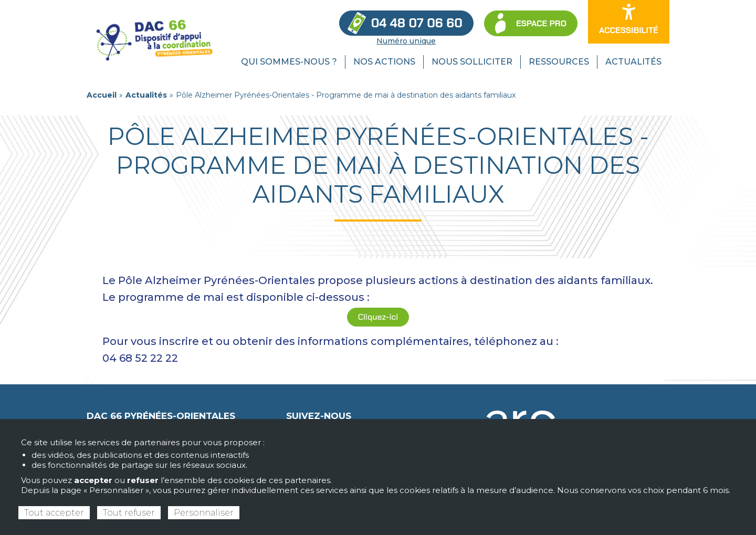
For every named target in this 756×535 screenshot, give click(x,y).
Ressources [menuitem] (559, 62)
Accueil (102, 95)
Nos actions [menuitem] (384, 62)
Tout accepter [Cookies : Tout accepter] (54, 513)
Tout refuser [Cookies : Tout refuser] (129, 513)
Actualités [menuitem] (633, 62)
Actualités (146, 95)
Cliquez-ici (378, 317)
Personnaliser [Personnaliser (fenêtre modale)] (204, 513)
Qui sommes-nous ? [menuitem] (289, 62)
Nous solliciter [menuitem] (472, 62)
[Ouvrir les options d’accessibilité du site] (629, 22)
